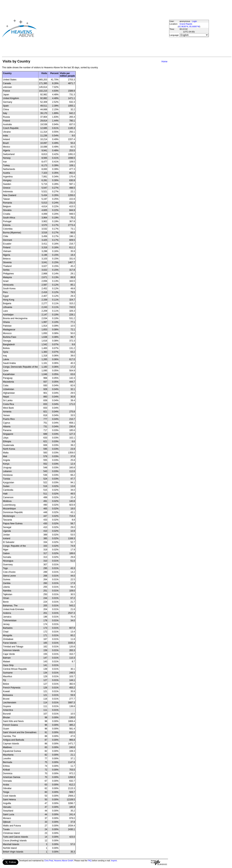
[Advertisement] (96, 28)
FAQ (90, 861)
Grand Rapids (186, 24)
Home (164, 62)
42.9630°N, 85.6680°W (189, 26)
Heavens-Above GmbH (64, 861)
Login (194, 21)
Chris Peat (49, 861)
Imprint (114, 861)
